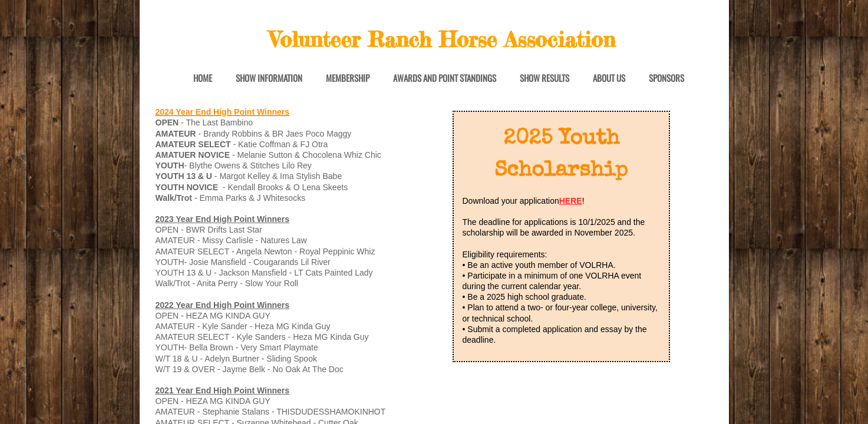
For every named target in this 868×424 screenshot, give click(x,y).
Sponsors (666, 78)
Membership (348, 78)
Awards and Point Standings (445, 78)
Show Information (269, 78)
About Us (609, 78)
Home (203, 78)
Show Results (544, 78)
